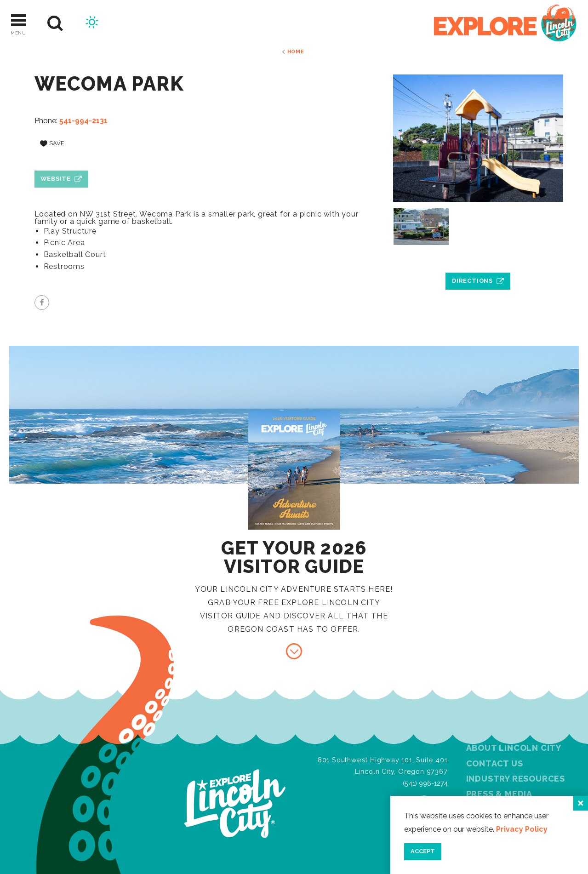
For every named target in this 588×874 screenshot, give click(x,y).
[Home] (505, 24)
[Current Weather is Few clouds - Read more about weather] (92, 23)
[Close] (581, 803)
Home (296, 51)
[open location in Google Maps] (478, 260)
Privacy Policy (522, 829)
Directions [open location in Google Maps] (472, 281)
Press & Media (499, 794)
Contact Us (495, 763)
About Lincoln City (514, 748)
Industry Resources (516, 779)
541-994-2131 (83, 121)
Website (56, 179)
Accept (423, 851)
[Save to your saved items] (53, 144)
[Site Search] (55, 24)
